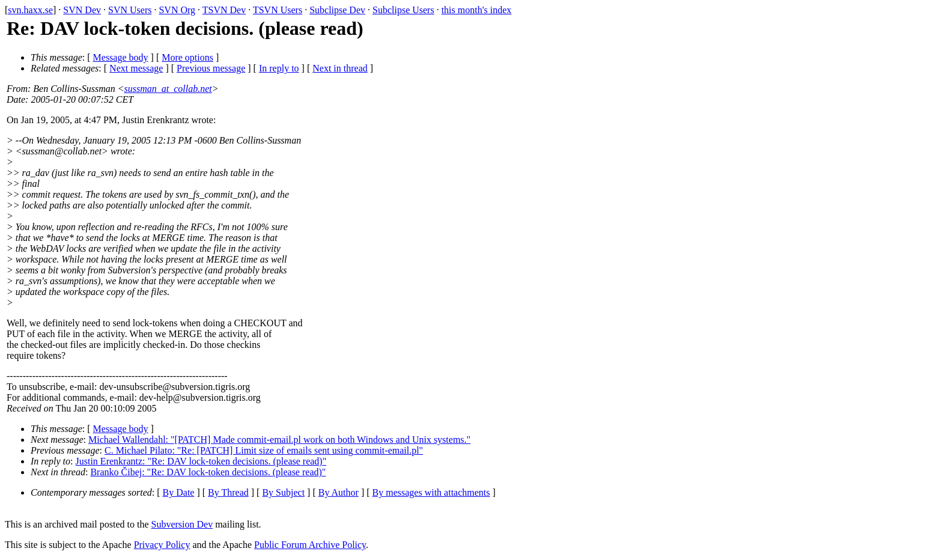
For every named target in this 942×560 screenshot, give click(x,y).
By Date (179, 492)
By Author (339, 492)
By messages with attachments (431, 492)
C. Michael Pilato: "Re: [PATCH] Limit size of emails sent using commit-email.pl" (264, 450)
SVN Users (130, 10)
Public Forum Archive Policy (310, 545)
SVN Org (177, 10)
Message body (121, 57)
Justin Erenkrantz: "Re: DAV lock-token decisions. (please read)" (201, 461)
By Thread (228, 492)
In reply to (279, 68)
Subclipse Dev (337, 10)
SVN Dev (82, 10)
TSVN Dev (224, 10)
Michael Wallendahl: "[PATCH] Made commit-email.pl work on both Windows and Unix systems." (279, 440)
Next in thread (340, 68)
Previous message (211, 68)
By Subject (283, 492)
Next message (136, 68)
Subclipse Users (403, 10)
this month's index (477, 10)
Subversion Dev (182, 524)
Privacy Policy (162, 545)
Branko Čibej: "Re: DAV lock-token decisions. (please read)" (208, 472)
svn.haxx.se (30, 10)
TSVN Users (278, 10)
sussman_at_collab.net (168, 89)
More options (187, 57)
